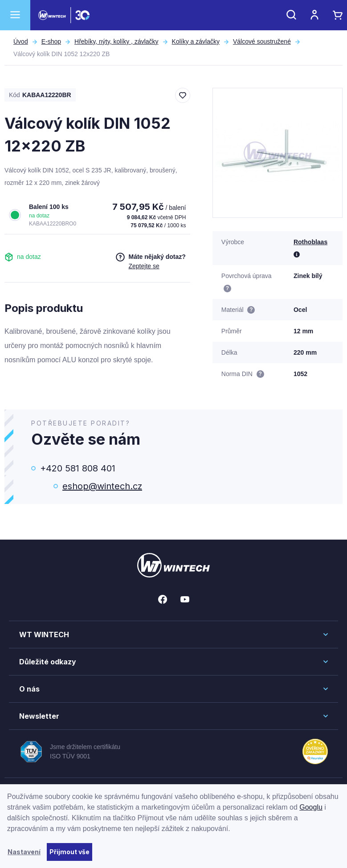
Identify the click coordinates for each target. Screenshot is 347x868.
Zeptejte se (144, 266)
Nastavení (24, 852)
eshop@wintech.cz (102, 486)
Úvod (21, 41)
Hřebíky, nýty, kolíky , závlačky (116, 41)
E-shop (51, 41)
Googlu (311, 807)
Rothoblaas (310, 242)
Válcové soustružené (262, 41)
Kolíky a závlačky (196, 41)
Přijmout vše (69, 852)
